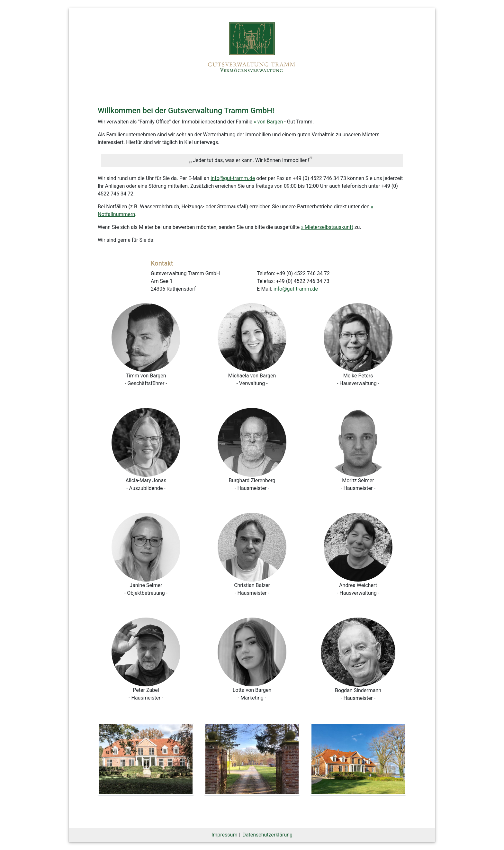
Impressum (225, 835)
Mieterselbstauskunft (329, 227)
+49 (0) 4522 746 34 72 (303, 273)
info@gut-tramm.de (233, 178)
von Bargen (270, 122)
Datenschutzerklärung (267, 835)
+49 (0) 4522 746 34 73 (319, 178)
